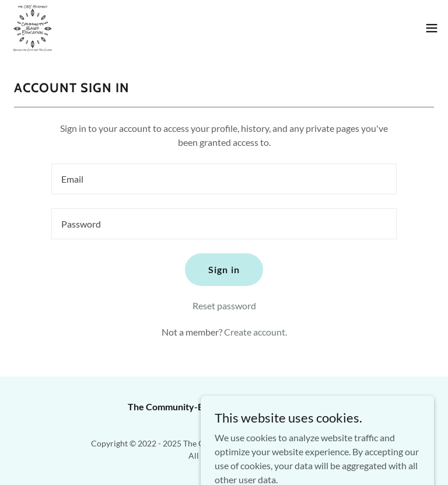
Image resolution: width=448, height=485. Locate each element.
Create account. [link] (256, 332)
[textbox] (224, 179)
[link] (33, 28)
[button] (432, 28)
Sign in (224, 269)
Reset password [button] (224, 306)
